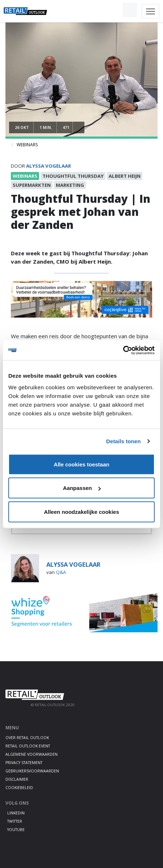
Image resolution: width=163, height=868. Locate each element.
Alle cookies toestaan (81, 464)
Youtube (16, 830)
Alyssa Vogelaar (49, 166)
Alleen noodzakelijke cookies (81, 511)
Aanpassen (82, 488)
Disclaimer (17, 779)
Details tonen (123, 441)
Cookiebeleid (19, 788)
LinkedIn (16, 813)
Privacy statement (24, 763)
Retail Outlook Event (28, 746)
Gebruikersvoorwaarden (32, 771)
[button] (113, 10)
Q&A (61, 572)
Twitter (15, 821)
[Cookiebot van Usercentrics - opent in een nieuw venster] (123, 350)
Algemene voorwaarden (32, 754)
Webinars (27, 145)
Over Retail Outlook (27, 738)
